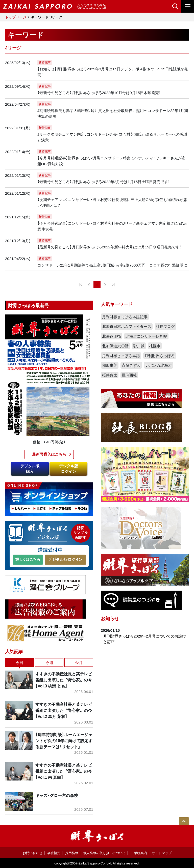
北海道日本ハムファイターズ (127, 326)
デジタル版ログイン (69, 469)
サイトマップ (162, 853)
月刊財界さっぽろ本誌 (121, 356)
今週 (49, 662)
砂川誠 (139, 346)
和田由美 (110, 365)
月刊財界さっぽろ (160, 356)
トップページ (16, 17)
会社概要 (54, 853)
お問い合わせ (33, 853)
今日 (19, 662)
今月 (79, 662)
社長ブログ (165, 326)
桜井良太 (110, 375)
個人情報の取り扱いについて (104, 853)
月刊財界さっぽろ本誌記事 (125, 317)
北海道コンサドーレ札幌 (146, 336)
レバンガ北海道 (159, 365)
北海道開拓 (112, 336)
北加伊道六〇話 (115, 346)
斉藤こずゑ (131, 365)
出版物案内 (139, 853)
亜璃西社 (129, 375)
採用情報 (72, 853)
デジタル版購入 (30, 469)
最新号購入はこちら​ (49, 454)
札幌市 (155, 346)
